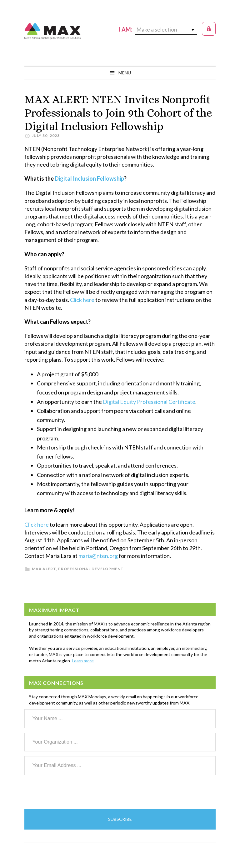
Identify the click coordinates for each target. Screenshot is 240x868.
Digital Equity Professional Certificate (149, 402)
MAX (52, 31)
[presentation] (72, 792)
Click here (82, 300)
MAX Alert (44, 569)
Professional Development (91, 569)
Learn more (83, 661)
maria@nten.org (98, 556)
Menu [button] (125, 73)
